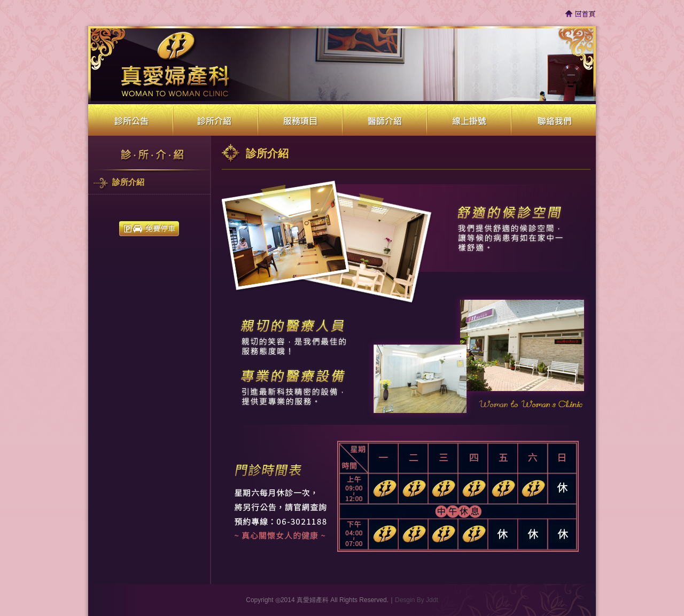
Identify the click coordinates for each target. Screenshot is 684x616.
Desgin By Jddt (417, 600)
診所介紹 (128, 182)
